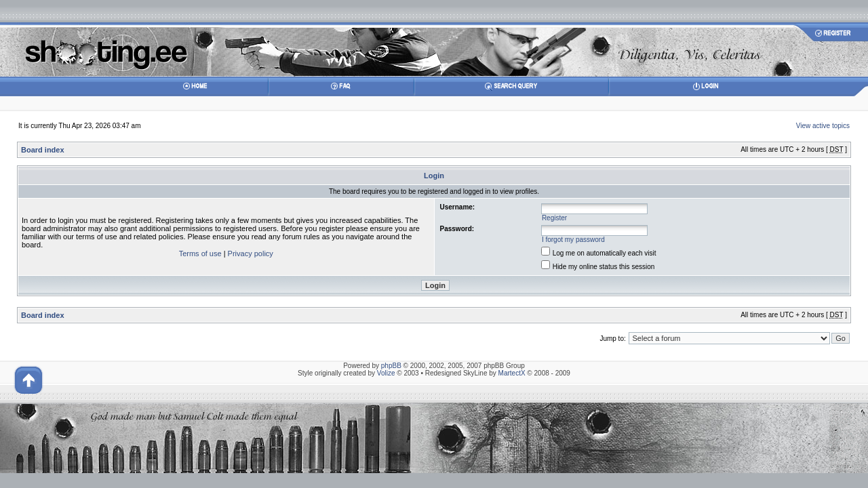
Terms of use (200, 253)
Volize (386, 373)
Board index (43, 150)
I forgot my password (573, 240)
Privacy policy (251, 253)
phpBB (391, 366)
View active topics (823, 126)
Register (554, 218)
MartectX (512, 373)
